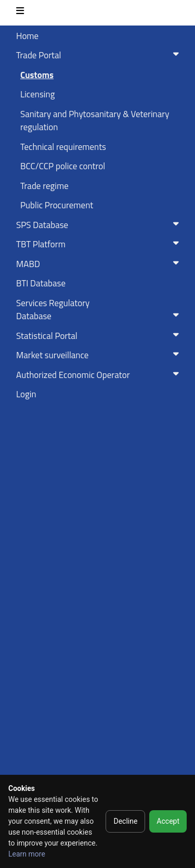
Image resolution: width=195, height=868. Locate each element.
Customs (37, 75)
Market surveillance (100, 355)
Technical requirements (63, 147)
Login (26, 394)
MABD (100, 264)
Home (27, 36)
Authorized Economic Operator (100, 375)
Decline (125, 821)
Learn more (27, 854)
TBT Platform (100, 244)
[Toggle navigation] (20, 13)
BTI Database (41, 283)
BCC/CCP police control (63, 166)
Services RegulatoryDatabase (100, 310)
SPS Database (100, 225)
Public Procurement (57, 205)
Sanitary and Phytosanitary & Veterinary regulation (95, 121)
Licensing (37, 94)
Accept (168, 821)
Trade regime (44, 186)
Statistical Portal (100, 336)
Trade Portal (100, 55)
